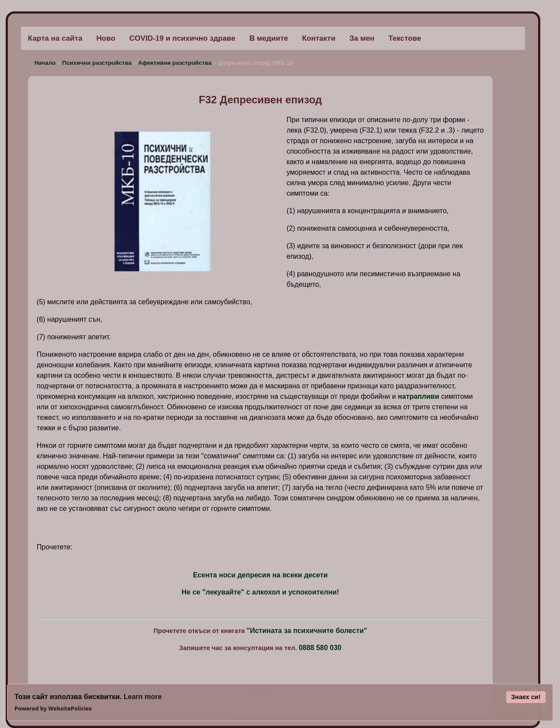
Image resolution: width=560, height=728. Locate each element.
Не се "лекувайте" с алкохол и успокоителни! (260, 592)
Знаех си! (526, 697)
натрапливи (418, 396)
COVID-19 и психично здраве (182, 38)
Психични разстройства (98, 63)
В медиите (269, 38)
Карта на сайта (55, 38)
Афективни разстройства (175, 63)
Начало (46, 63)
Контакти (319, 38)
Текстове (405, 38)
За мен (362, 38)
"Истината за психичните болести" (307, 631)
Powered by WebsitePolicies (53, 708)
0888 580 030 (320, 648)
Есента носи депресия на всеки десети (260, 575)
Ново (106, 38)
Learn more (142, 697)
